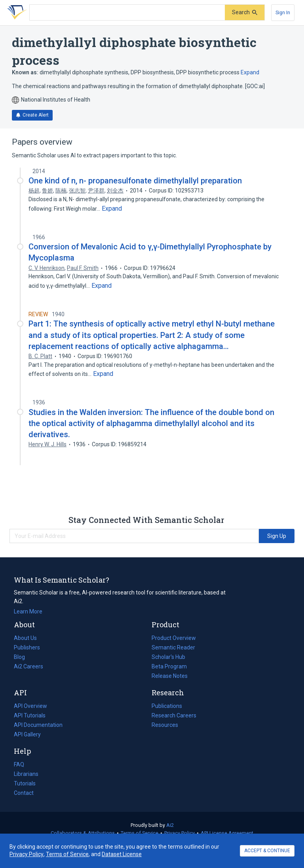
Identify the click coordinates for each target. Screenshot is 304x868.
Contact (24, 793)
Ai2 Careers (28, 666)
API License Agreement (227, 833)
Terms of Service (140, 833)
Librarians (26, 774)
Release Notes (170, 676)
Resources (165, 725)
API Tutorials (30, 715)
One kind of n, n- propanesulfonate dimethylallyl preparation (135, 181)
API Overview (30, 706)
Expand (250, 72)
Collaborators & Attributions (83, 833)
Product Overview (174, 638)
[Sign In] (283, 13)
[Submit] (245, 12)
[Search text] (127, 13)
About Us (25, 638)
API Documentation (38, 725)
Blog (23, 657)
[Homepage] (15, 13)
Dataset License (122, 854)
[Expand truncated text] (112, 209)
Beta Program (169, 666)
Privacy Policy (180, 833)
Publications (167, 706)
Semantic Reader (173, 647)
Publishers (27, 647)
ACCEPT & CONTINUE (267, 851)
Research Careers (174, 715)
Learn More (28, 611)
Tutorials (25, 783)
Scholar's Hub (168, 657)
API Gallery (27, 734)
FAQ (19, 764)
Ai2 (170, 825)
